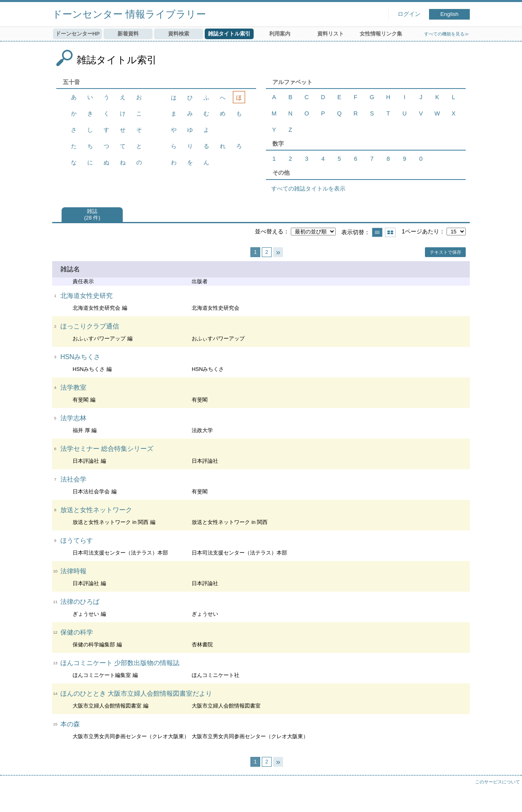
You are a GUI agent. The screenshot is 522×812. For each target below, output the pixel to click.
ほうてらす (77, 540)
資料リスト (331, 34)
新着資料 (128, 34)
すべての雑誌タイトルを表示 (308, 189)
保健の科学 (77, 632)
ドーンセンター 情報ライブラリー (129, 14)
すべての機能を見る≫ (447, 34)
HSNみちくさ (80, 357)
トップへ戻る (508, 798)
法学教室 (73, 387)
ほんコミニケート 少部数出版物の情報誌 (120, 663)
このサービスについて (498, 782)
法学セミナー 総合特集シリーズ (107, 449)
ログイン (409, 14)
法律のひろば (80, 602)
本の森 (70, 724)
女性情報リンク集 (381, 34)
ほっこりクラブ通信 (90, 326)
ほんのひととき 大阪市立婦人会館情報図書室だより (136, 693)
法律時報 (73, 571)
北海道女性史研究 (86, 296)
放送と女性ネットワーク (96, 510)
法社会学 (73, 479)
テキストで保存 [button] (446, 252)
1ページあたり (420, 231)
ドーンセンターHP (78, 34)
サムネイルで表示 (390, 232)
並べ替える (269, 231)
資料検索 (179, 34)
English (450, 14)
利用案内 (280, 34)
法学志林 (73, 418)
